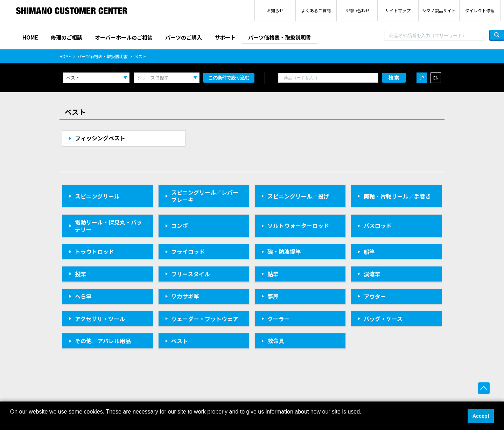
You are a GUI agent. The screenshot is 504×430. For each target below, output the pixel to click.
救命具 (276, 341)
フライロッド (188, 251)
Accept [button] (481, 416)
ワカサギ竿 (185, 296)
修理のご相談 (66, 37)
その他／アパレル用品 (103, 341)
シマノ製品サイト (439, 10)
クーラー (279, 319)
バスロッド (378, 226)
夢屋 (273, 296)
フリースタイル (191, 274)
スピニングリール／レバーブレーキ (205, 196)
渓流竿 (372, 274)
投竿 (80, 274)
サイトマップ (398, 10)
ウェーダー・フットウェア (205, 319)
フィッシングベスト (100, 138)
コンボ (180, 226)
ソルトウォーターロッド (298, 226)
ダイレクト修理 (480, 10)
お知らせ (275, 10)
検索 (394, 78)
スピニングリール (97, 196)
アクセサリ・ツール (100, 319)
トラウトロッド (94, 251)
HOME (30, 37)
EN (436, 78)
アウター (375, 296)
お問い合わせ (357, 10)
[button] (11, 421)
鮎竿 (273, 274)
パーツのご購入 (184, 37)
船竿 (369, 251)
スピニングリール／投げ (298, 196)
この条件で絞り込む (229, 78)
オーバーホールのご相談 (124, 37)
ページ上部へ (484, 388)
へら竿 (83, 296)
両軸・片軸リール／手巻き (397, 196)
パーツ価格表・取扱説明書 (280, 37)
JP (422, 78)
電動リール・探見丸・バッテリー (108, 226)
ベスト (180, 341)
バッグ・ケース (383, 319)
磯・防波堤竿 (284, 251)
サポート (225, 37)
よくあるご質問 (316, 10)
